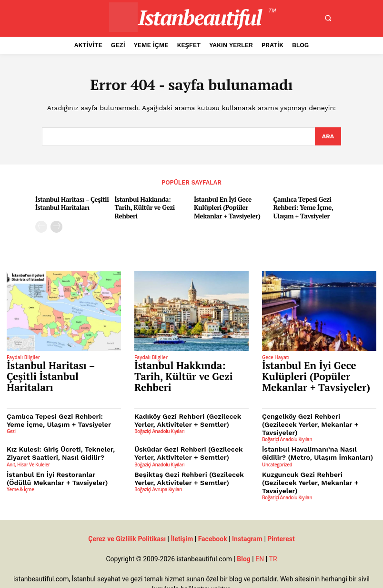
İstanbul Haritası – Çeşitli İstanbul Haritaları (70, 202)
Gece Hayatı (276, 355)
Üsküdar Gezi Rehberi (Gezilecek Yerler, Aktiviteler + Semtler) (184, 435)
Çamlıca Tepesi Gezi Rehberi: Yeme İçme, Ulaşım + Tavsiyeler (302, 206)
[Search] (328, 137)
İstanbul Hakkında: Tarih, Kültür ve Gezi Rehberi (150, 202)
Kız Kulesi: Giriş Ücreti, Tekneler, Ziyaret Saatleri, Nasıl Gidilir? (56, 435)
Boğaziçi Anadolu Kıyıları (159, 422)
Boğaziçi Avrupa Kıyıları (158, 468)
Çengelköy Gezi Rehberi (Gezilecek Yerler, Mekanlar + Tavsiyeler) (314, 412)
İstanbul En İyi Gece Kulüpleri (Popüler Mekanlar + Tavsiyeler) (225, 206)
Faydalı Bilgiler (23, 355)
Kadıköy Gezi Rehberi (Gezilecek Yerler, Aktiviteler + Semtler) (183, 412)
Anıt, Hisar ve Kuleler (28, 445)
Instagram (247, 510)
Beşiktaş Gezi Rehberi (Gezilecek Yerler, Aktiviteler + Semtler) (184, 459)
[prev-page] (41, 225)
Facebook (213, 510)
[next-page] (56, 225)
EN (260, 530)
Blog (244, 530)
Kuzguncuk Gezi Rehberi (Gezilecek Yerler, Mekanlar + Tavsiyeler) (315, 459)
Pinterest (281, 510)
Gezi (11, 422)
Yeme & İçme (20, 468)
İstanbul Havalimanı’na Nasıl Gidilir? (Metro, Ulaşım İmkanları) (317, 435)
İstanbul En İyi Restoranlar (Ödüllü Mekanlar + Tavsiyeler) (59, 459)
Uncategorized (277, 445)
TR (273, 530)
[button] (328, 18)
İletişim (182, 510)
